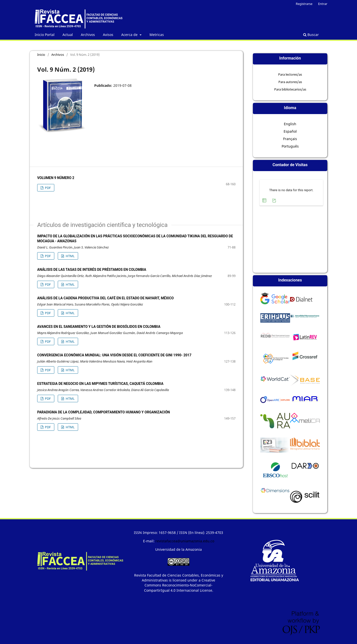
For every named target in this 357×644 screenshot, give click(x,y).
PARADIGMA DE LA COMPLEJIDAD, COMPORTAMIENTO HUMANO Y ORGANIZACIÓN (104, 412)
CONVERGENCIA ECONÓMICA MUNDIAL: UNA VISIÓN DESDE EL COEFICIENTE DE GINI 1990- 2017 (114, 355)
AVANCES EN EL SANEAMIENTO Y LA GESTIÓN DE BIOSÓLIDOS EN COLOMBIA (99, 327)
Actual (68, 35)
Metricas (157, 35)
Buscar (311, 35)
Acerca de (130, 35)
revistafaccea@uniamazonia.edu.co (185, 541)
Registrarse (304, 4)
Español (290, 131)
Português (290, 146)
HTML (70, 256)
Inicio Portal (45, 35)
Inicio (41, 55)
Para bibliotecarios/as (290, 89)
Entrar (323, 4)
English (290, 124)
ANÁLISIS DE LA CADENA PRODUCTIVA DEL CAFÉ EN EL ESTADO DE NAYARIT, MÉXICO (105, 298)
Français (290, 139)
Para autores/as (290, 82)
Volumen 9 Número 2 (56, 178)
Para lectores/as (290, 74)
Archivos (88, 35)
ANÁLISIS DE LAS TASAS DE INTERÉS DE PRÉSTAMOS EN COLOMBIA (92, 270)
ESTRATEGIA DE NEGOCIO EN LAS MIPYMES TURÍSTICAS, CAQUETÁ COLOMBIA (100, 384)
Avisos (108, 35)
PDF (47, 188)
